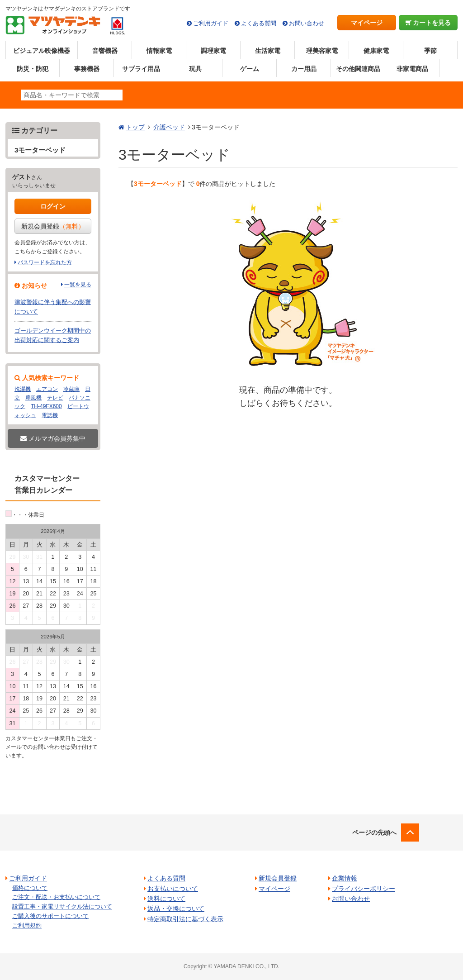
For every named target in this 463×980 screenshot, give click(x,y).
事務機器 (87, 69)
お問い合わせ (307, 23)
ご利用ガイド (211, 23)
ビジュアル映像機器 (42, 51)
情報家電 (159, 51)
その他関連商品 (358, 69)
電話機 (50, 415)
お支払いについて (173, 889)
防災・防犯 (33, 69)
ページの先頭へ (374, 833)
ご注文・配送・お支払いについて (56, 897)
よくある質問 (259, 23)
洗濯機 (23, 389)
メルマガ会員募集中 (53, 438)
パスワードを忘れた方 (45, 262)
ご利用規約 (27, 925)
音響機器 (105, 51)
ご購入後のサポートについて (50, 916)
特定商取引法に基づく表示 (185, 919)
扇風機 (33, 398)
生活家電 (268, 51)
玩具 (195, 69)
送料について (166, 899)
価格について (30, 888)
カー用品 (304, 69)
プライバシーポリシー (364, 889)
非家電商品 (412, 69)
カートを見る (428, 23)
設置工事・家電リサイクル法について (62, 906)
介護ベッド (169, 127)
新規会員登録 (53, 226)
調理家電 (213, 51)
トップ (135, 127)
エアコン (47, 389)
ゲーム (250, 69)
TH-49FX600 (46, 406)
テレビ (55, 398)
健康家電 (376, 51)
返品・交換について (176, 909)
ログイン (53, 206)
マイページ (367, 23)
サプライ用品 (141, 69)
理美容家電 (322, 51)
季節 (430, 51)
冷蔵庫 (71, 389)
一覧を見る (78, 285)
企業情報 (345, 878)
